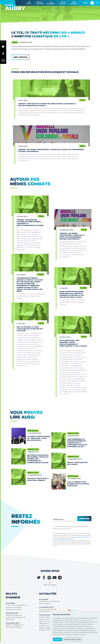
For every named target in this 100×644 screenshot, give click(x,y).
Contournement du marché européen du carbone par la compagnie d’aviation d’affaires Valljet (77, 443)
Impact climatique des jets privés (77, 463)
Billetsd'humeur (40, 3)
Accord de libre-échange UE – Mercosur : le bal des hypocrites (39, 438)
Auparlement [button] (51, 3)
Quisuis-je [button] (28, 3)
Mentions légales (50, 585)
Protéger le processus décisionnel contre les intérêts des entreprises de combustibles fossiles (38, 459)
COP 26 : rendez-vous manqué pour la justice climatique (78, 484)
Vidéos (85, 3)
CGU (50, 583)
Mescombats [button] (73, 3)
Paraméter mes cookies (72, 639)
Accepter (57, 639)
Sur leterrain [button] (62, 3)
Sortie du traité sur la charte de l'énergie (38, 479)
